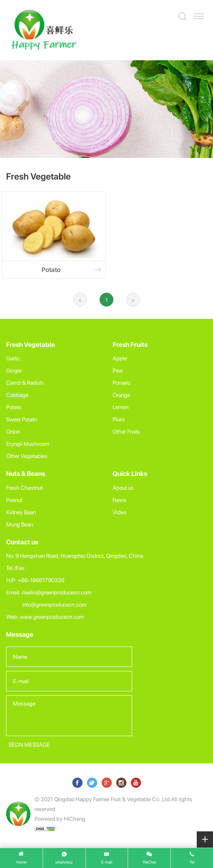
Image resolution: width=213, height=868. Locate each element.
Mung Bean (20, 524)
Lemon (121, 407)
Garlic (13, 358)
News (120, 500)
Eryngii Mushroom (28, 444)
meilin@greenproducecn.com (57, 592)
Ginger (14, 370)
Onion (13, 431)
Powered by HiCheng (60, 819)
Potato (14, 407)
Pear (118, 370)
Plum (118, 419)
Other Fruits (126, 431)
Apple (120, 358)
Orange (121, 395)
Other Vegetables (27, 456)
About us (123, 488)
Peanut (14, 500)
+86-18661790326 (41, 580)
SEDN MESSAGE (29, 744)
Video (120, 512)
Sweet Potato (22, 419)
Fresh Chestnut (24, 488)
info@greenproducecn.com (54, 604)
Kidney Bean (21, 512)
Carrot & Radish (25, 382)
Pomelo (121, 382)
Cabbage (17, 395)
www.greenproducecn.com (52, 617)
